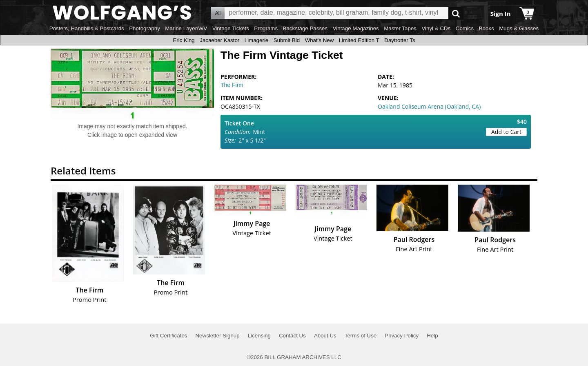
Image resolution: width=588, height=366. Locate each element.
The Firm (232, 85)
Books (487, 28)
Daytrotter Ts (400, 40)
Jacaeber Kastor (219, 40)
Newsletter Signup (217, 336)
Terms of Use (361, 336)
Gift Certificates (168, 336)
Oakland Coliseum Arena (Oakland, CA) (429, 106)
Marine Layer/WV (186, 28)
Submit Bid (287, 40)
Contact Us (292, 336)
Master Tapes (400, 28)
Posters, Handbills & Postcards (87, 28)
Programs (266, 28)
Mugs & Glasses (519, 28)
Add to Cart (506, 132)
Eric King (184, 40)
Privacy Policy (402, 336)
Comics (465, 28)
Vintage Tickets (231, 28)
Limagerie (257, 40)
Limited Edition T (359, 40)
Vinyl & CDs (436, 28)
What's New (320, 40)
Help (432, 336)
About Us (325, 336)
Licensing (259, 336)
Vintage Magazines (356, 28)
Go (456, 13)
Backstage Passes (305, 28)
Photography (145, 28)
